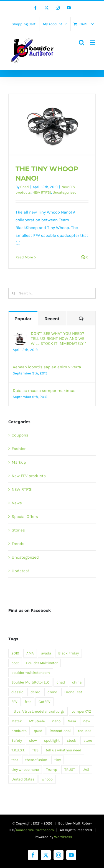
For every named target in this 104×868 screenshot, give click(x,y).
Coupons (20, 435)
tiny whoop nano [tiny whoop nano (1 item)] (25, 770)
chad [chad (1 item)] (61, 682)
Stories (18, 530)
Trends (18, 544)
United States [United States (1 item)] (23, 779)
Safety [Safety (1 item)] (17, 740)
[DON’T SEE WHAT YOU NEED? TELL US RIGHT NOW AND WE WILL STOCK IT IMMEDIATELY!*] (20, 335)
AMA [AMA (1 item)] (30, 653)
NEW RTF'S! (42, 192)
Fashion (19, 449)
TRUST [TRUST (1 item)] (70, 770)
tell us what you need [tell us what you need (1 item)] (64, 750)
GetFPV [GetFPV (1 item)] (45, 702)
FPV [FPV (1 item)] (14, 702)
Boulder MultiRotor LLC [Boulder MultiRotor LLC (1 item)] (30, 682)
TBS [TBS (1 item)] (35, 750)
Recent (52, 319)
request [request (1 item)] (84, 731)
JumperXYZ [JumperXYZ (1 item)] (82, 711)
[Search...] (52, 293)
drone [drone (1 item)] (52, 692)
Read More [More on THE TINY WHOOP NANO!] (24, 257)
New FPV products (29, 476)
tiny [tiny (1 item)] (58, 760)
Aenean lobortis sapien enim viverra (47, 367)
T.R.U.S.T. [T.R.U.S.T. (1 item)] (18, 750)
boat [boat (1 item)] (15, 663)
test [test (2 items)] (15, 760)
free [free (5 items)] (28, 702)
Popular (23, 319)
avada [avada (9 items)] (46, 653)
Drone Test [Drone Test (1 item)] (73, 692)
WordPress (63, 837)
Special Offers (25, 517)
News (17, 503)
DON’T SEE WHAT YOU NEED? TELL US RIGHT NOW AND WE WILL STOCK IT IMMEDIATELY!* (59, 338)
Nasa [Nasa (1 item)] (72, 721)
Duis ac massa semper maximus (44, 391)
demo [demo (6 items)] (35, 692)
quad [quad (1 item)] (38, 731)
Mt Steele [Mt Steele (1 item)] (37, 721)
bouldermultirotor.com (35, 830)
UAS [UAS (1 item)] (86, 770)
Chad (25, 187)
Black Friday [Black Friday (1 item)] (69, 653)
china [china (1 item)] (77, 682)
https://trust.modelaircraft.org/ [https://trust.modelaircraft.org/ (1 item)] (38, 711)
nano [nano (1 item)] (56, 721)
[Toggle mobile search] (82, 43)
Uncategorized (65, 192)
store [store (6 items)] (88, 740)
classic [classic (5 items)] (17, 692)
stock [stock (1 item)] (72, 740)
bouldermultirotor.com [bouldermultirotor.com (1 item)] (31, 673)
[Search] (14, 293)
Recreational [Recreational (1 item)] (60, 731)
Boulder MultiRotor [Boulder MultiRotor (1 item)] (42, 663)
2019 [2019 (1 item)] (15, 653)
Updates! (20, 571)
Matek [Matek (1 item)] (17, 721)
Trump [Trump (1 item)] (52, 770)
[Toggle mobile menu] (93, 43)
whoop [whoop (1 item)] (47, 779)
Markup (19, 462)
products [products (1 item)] (19, 731)
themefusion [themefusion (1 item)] (36, 760)
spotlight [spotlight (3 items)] (52, 740)
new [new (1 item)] (87, 721)
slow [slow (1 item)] (33, 740)
